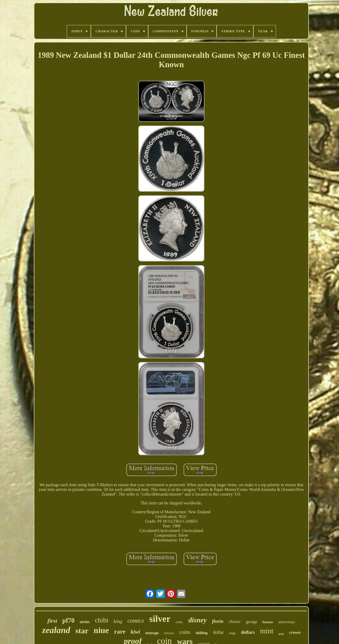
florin (218, 621)
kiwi (135, 632)
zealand (56, 630)
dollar (218, 632)
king (118, 621)
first (52, 621)
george (252, 622)
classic (235, 621)
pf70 (68, 620)
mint (266, 631)
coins (185, 632)
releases (169, 633)
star (82, 631)
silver (160, 619)
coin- (180, 622)
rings (232, 633)
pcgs (281, 634)
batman (268, 622)
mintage (152, 633)
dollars (248, 632)
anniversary (287, 622)
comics (136, 621)
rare (120, 632)
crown (295, 632)
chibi (102, 620)
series (85, 622)
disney (197, 620)
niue (101, 630)
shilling (202, 633)
